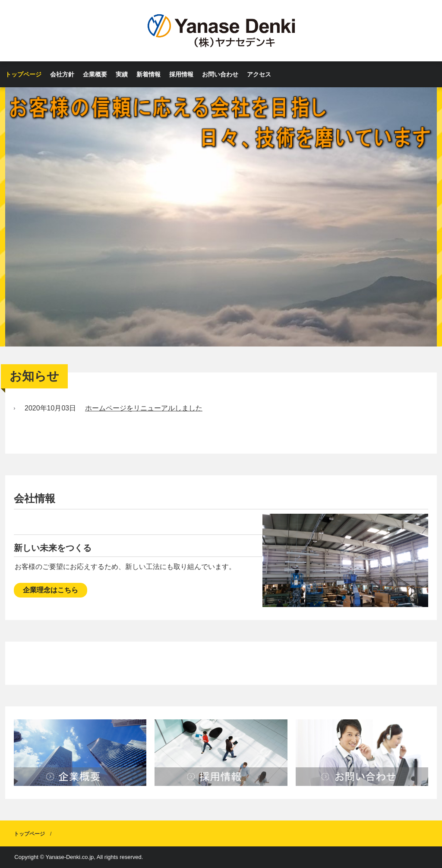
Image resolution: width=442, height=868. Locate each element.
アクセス (259, 74)
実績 (122, 74)
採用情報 (181, 74)
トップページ (23, 74)
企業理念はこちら (51, 590)
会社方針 (62, 74)
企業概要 (95, 74)
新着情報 (148, 74)
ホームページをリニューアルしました (144, 408)
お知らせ (34, 376)
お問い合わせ (220, 74)
